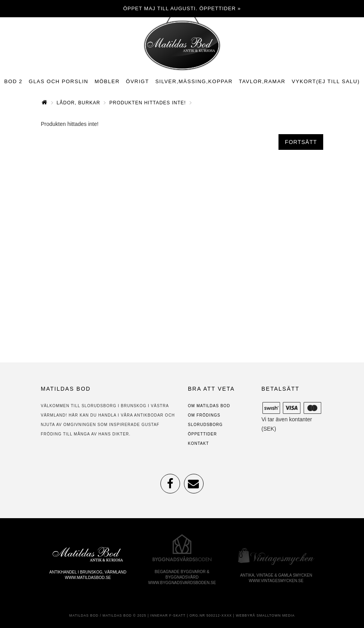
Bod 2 (14, 81)
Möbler (107, 81)
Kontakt (198, 443)
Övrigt (137, 81)
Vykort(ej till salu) (326, 81)
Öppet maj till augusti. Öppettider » (182, 8)
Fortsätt (301, 142)
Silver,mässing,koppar (194, 81)
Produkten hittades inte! (148, 103)
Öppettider (202, 434)
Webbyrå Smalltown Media (265, 615)
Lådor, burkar (78, 103)
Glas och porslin (58, 81)
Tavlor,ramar (262, 81)
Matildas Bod (84, 615)
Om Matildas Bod (209, 406)
